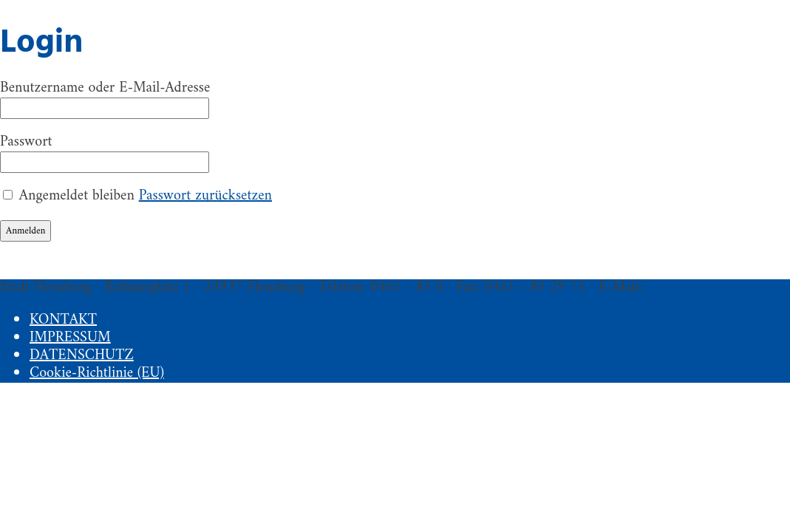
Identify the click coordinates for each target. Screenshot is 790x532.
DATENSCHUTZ (82, 356)
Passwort (26, 143)
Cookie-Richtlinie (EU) (97, 374)
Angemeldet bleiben (77, 197)
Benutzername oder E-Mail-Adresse (105, 89)
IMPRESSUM (70, 338)
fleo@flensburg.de (698, 288)
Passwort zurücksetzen (205, 196)
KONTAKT (63, 320)
